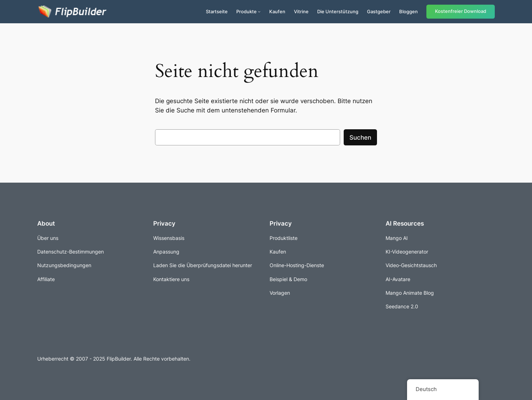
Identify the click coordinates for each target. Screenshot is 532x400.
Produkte (246, 11)
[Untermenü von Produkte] (259, 11)
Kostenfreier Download (461, 11)
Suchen (360, 138)
